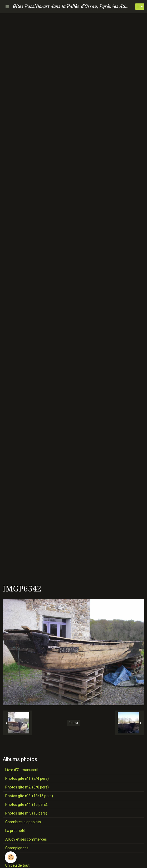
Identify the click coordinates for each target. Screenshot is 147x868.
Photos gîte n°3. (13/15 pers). (30, 796)
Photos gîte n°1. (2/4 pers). (27, 778)
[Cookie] (11, 857)
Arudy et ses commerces (26, 839)
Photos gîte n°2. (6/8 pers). (27, 787)
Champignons (17, 848)
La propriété (15, 831)
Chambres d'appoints (23, 822)
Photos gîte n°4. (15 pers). (27, 805)
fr (138, 7)
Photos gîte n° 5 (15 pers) (26, 813)
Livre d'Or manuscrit (22, 770)
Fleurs (10, 857)
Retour (73, 723)
